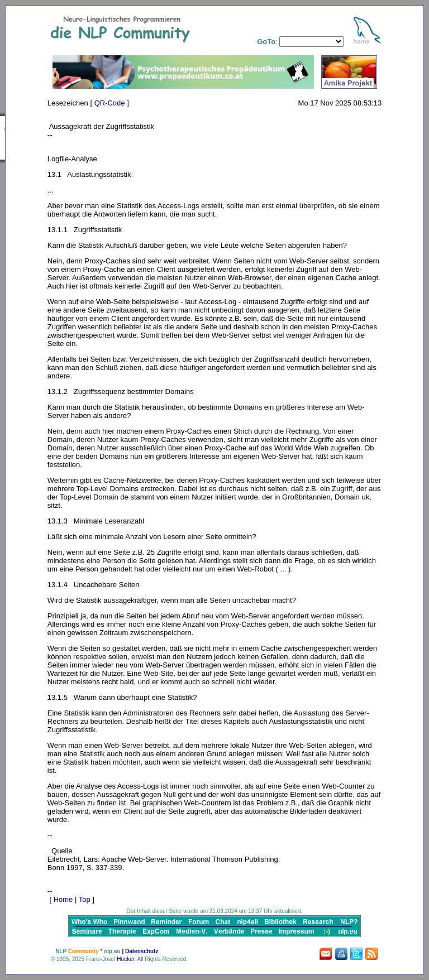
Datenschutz (142, 951)
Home (63, 899)
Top (85, 899)
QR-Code (110, 103)
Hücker (125, 959)
